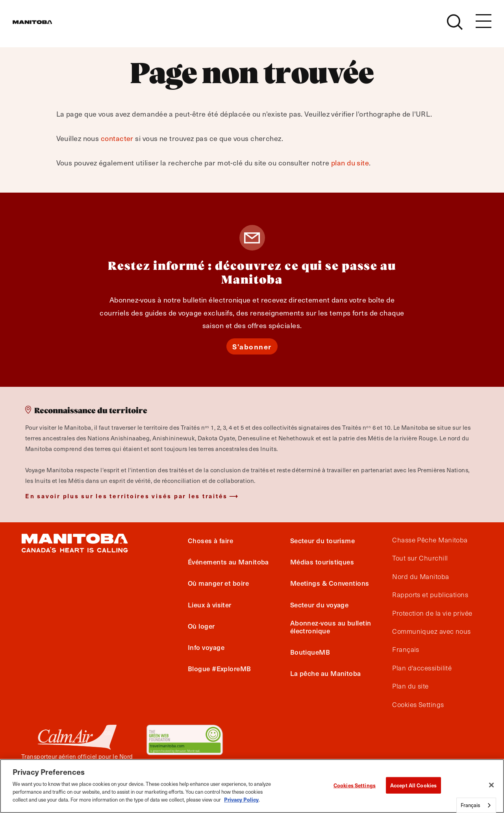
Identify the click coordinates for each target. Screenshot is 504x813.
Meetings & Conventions (330, 583)
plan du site (350, 162)
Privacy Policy (241, 799)
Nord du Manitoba (421, 577)
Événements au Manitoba (228, 562)
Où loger (201, 626)
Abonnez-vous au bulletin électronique (331, 627)
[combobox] (476, 805)
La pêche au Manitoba (326, 673)
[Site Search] (455, 26)
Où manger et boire (218, 583)
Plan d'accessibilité (422, 668)
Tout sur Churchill (420, 558)
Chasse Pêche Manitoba (430, 540)
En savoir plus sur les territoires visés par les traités (126, 496)
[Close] (491, 785)
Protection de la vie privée (432, 613)
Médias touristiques (322, 562)
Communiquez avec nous (431, 631)
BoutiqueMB (310, 652)
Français (406, 650)
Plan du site (410, 686)
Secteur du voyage (320, 605)
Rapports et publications (430, 595)
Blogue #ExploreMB (220, 668)
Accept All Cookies (413, 785)
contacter (117, 138)
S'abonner (252, 346)
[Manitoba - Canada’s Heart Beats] (42, 26)
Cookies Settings (418, 705)
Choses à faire (210, 540)
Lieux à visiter (210, 605)
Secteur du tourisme (323, 540)
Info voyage (206, 647)
